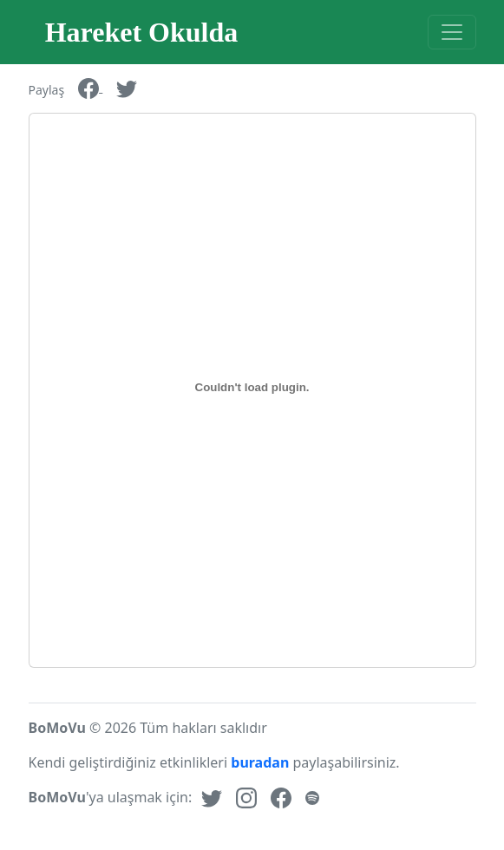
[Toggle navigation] (452, 32)
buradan (260, 762)
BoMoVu (57, 728)
